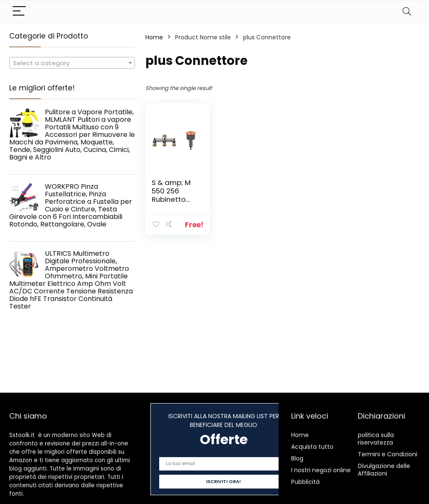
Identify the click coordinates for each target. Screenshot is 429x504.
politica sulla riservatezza (376, 439)
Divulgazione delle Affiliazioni (384, 470)
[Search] (407, 12)
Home (154, 37)
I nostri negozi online (321, 470)
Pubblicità (305, 482)
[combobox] (72, 63)
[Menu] (19, 12)
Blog (297, 458)
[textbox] (72, 63)
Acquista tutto (312, 447)
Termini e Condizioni (388, 454)
